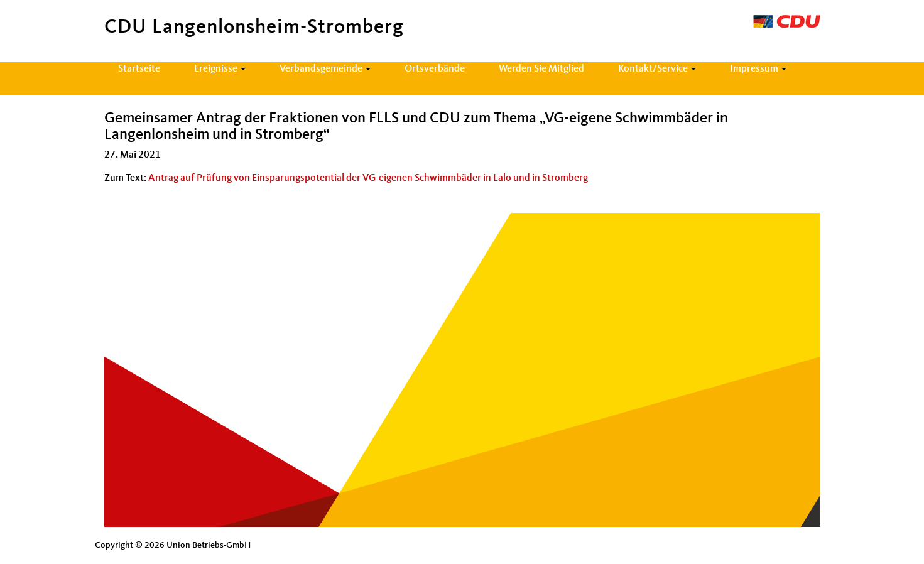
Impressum (758, 69)
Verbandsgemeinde (325, 69)
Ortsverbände (435, 69)
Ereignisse (220, 69)
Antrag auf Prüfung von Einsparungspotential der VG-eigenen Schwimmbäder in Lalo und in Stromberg (368, 178)
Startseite (139, 69)
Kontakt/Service (657, 69)
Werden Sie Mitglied (541, 69)
